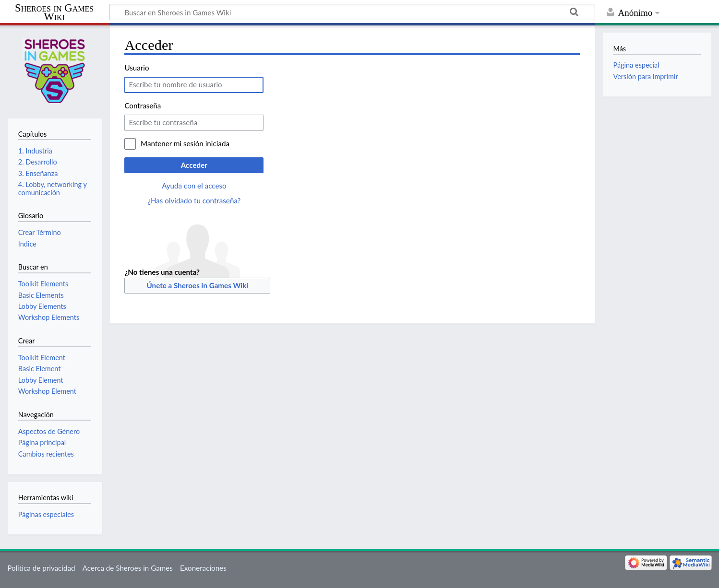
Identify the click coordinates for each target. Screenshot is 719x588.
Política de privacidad (41, 568)
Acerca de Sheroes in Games (128, 568)
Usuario (137, 68)
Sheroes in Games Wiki (54, 12)
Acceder (194, 165)
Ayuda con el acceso (194, 186)
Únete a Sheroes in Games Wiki (198, 285)
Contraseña (143, 106)
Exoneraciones (203, 568)
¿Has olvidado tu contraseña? (194, 200)
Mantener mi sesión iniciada (185, 143)
